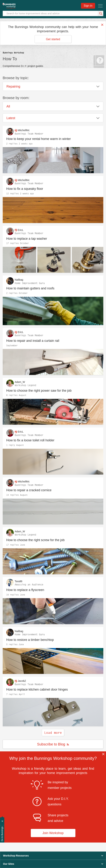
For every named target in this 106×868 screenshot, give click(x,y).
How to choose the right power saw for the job (39, 391)
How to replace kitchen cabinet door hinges (37, 689)
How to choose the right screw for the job (35, 540)
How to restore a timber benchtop (30, 640)
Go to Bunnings (2, 834)
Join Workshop (53, 833)
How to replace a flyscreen (25, 590)
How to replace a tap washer (27, 239)
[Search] (53, 13)
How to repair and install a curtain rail (33, 341)
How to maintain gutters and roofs (30, 288)
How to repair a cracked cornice (29, 490)
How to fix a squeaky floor (25, 189)
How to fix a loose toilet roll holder (30, 440)
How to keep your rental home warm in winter (39, 139)
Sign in (88, 6)
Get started (53, 39)
